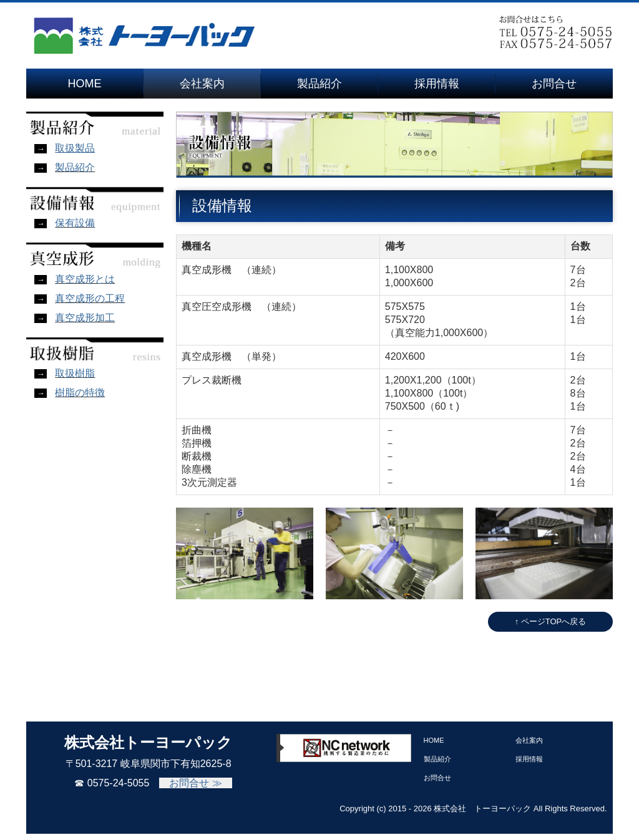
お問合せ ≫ (195, 783)
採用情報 (437, 84)
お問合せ (554, 84)
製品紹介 (319, 84)
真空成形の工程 (90, 298)
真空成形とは (85, 279)
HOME (85, 84)
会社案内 (202, 84)
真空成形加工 (85, 318)
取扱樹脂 (75, 373)
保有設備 (75, 223)
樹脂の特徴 (80, 393)
